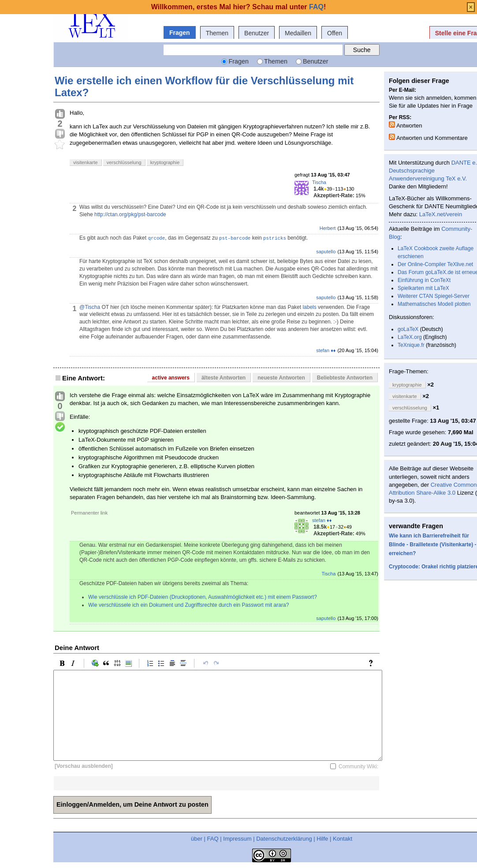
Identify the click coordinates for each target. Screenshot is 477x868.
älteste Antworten (224, 378)
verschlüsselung (124, 162)
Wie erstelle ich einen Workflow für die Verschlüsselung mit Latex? (204, 86)
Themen (217, 33)
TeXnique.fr (411, 345)
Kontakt (343, 839)
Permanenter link (89, 513)
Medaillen (298, 33)
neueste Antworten (281, 378)
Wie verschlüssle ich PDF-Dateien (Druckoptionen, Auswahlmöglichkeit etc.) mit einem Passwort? (203, 597)
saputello (326, 252)
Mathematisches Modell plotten (434, 304)
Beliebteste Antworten (345, 378)
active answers (171, 378)
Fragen (180, 33)
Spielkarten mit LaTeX (423, 288)
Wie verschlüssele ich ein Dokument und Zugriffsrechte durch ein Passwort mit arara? (188, 605)
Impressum (237, 839)
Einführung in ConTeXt (424, 280)
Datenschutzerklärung (284, 839)
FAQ (213, 839)
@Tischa (90, 307)
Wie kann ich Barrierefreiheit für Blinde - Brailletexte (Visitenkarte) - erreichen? (433, 545)
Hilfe (322, 839)
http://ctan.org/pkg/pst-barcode (130, 214)
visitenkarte (86, 162)
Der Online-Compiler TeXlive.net (435, 264)
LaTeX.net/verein (441, 214)
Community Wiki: (358, 767)
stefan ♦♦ (326, 350)
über (197, 839)
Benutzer (257, 33)
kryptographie (165, 162)
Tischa (319, 182)
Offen (335, 33)
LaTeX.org (410, 337)
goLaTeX (408, 329)
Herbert (328, 228)
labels (309, 307)
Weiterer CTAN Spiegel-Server (434, 296)
